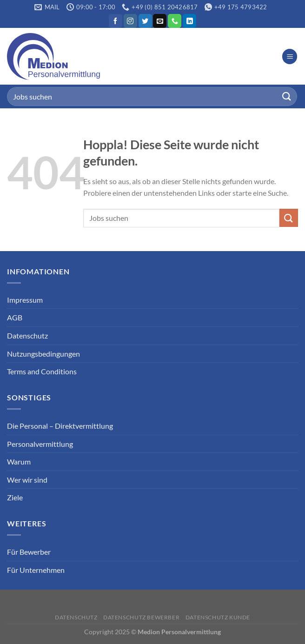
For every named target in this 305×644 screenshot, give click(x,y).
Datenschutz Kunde (218, 617)
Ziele (15, 497)
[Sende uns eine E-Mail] (160, 21)
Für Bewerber (29, 552)
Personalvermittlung (40, 444)
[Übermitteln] (287, 96)
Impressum (25, 300)
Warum (19, 461)
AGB (15, 317)
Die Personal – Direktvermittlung (60, 426)
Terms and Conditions (42, 371)
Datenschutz (27, 335)
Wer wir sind (27, 480)
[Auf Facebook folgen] (116, 21)
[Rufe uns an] (175, 21)
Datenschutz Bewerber (141, 617)
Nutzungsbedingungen (43, 354)
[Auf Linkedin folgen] (189, 21)
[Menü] (290, 56)
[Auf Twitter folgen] (145, 21)
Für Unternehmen (36, 570)
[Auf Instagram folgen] (130, 21)
